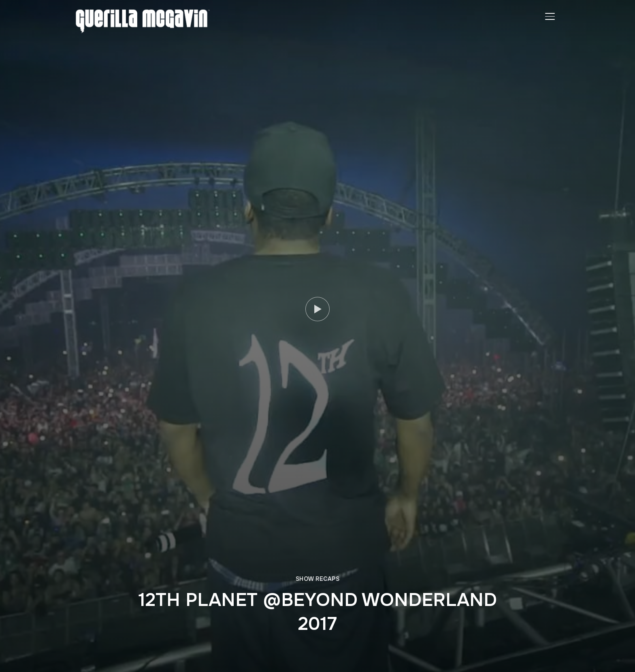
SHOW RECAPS (318, 579)
